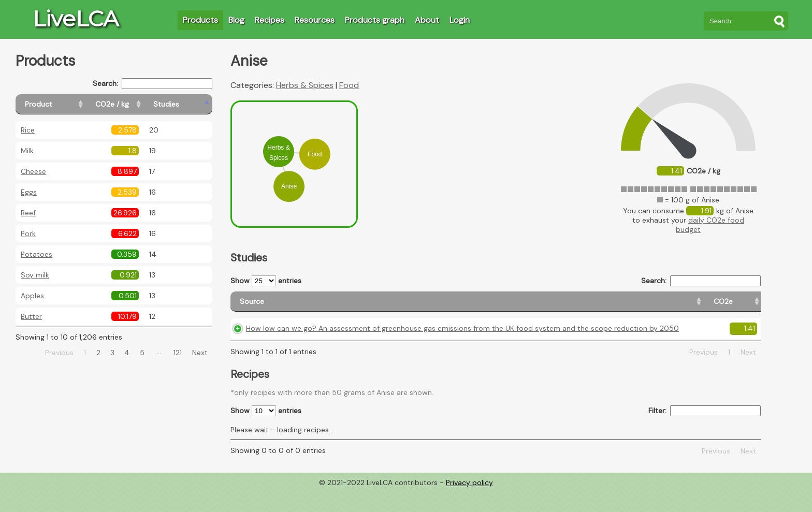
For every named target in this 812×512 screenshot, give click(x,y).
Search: (153, 84)
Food (349, 85)
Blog (236, 20)
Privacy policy (469, 504)
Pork (28, 233)
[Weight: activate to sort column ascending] (741, 306)
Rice (28, 130)
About (427, 20)
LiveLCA (76, 19)
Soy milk (35, 275)
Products (200, 20)
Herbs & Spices (305, 85)
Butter (31, 316)
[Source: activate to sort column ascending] (384, 306)
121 (178, 353)
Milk (27, 151)
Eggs (29, 192)
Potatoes (37, 254)
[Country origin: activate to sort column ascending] (606, 306)
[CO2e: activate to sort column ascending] (557, 306)
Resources (315, 20)
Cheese (33, 171)
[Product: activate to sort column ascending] (62, 104)
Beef (28, 213)
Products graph (375, 20)
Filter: (705, 433)
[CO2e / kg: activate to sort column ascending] (138, 104)
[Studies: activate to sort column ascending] (190, 104)
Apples (32, 296)
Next (200, 353)
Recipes (270, 20)
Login (460, 20)
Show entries (266, 281)
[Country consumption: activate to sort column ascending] (678, 306)
